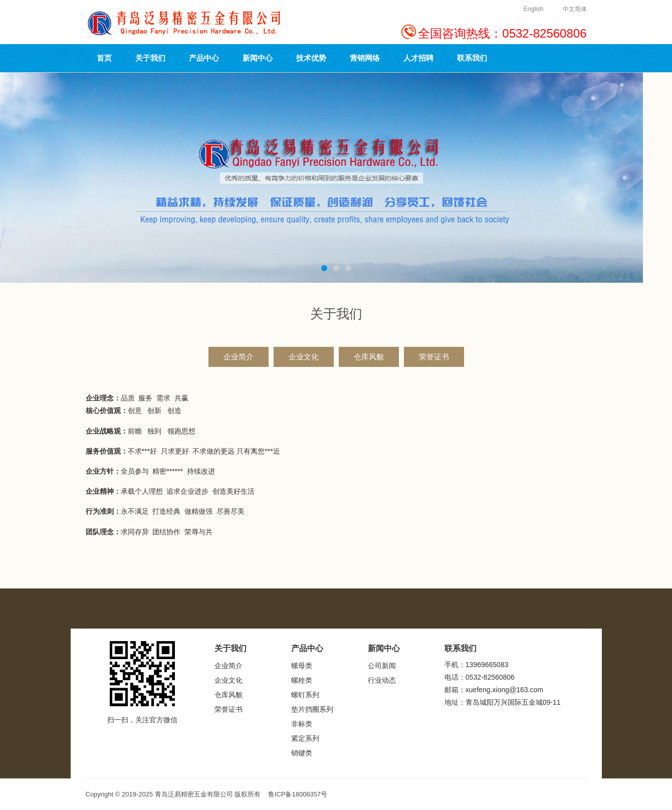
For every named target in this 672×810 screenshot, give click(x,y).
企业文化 (304, 357)
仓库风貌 (369, 357)
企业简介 (239, 357)
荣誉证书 (434, 357)
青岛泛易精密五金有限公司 (194, 794)
